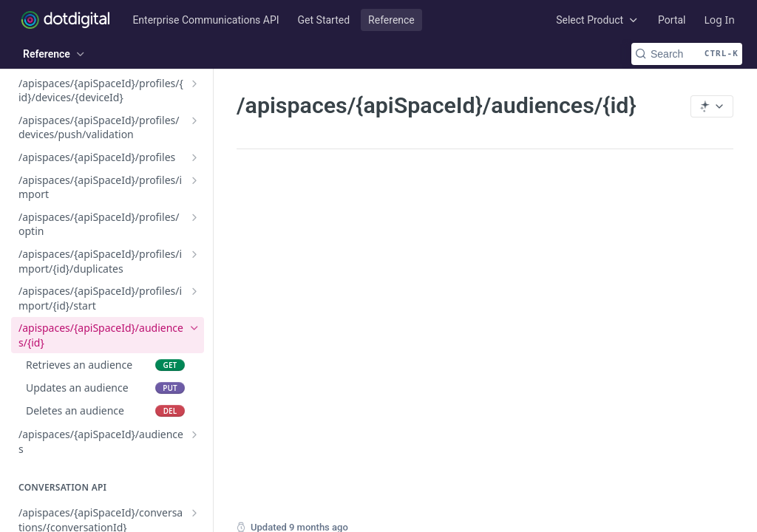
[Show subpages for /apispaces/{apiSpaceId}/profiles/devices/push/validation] (194, 120)
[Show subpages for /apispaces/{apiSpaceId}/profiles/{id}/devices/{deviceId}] (194, 83)
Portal (672, 20)
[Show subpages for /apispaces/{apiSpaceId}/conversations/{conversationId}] (194, 513)
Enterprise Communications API (206, 20)
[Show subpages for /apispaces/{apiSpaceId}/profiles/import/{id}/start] (194, 291)
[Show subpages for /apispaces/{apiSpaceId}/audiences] (194, 434)
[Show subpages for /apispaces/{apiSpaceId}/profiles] (194, 157)
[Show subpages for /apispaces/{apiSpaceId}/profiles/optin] (194, 217)
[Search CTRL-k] (687, 54)
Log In (720, 20)
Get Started (324, 20)
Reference (391, 20)
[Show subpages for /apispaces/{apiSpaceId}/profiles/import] (194, 180)
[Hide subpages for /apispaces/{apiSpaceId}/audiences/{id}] (194, 328)
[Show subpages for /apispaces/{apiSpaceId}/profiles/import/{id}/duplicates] (194, 254)
